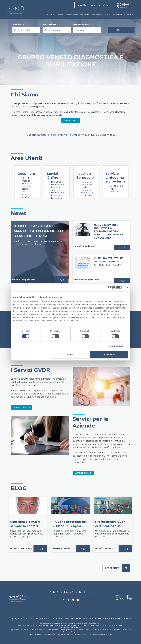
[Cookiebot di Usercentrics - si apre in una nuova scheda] (110, 287)
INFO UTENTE (84, 15)
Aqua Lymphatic (115, 190)
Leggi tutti (118, 568)
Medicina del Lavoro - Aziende (58, 187)
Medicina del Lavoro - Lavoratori (58, 195)
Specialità (18, 24)
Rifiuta (70, 354)
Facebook (69, 601)
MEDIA (107, 15)
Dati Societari (85, 592)
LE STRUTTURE (99, 5)
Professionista (81, 24)
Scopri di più (116, 186)
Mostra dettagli (116, 346)
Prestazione (49, 24)
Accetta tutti (109, 354)
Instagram (64, 601)
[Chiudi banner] (127, 287)
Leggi (61, 279)
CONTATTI (130, 15)
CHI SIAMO (51, 15)
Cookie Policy (56, 592)
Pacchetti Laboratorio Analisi (87, 185)
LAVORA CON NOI (119, 15)
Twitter (73, 601)
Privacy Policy (71, 592)
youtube (78, 600)
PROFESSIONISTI (72, 15)
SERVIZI (61, 15)
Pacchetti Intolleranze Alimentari (87, 193)
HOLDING (81, 5)
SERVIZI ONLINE (98, 15)
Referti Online (59, 182)
